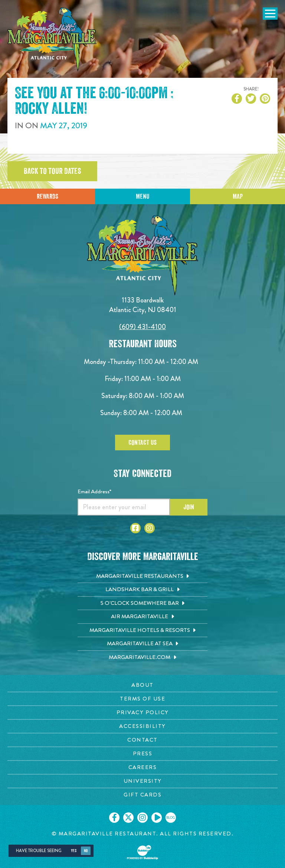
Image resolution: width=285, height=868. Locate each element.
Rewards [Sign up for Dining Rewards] (47, 196)
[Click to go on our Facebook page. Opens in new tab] (114, 818)
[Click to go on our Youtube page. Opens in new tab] (157, 818)
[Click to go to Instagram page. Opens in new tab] (150, 528)
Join (189, 507)
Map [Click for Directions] (238, 196)
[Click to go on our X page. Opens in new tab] (128, 818)
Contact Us (142, 443)
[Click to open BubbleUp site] (142, 852)
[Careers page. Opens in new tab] (142, 767)
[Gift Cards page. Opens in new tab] (142, 795)
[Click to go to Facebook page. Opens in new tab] (135, 528)
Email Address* (94, 491)
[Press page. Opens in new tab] (142, 754)
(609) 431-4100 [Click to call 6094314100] (142, 327)
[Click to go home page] (52, 39)
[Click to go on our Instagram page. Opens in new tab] (142, 818)
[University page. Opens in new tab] (142, 781)
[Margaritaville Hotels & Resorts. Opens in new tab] (142, 630)
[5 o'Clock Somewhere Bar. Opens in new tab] (142, 603)
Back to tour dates (52, 171)
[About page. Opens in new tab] (142, 685)
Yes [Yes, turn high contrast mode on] (74, 851)
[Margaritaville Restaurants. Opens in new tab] (142, 576)
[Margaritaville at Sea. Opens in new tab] (142, 644)
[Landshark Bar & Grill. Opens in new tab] (142, 590)
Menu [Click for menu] (142, 196)
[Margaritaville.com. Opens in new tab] (142, 657)
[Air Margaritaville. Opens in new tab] (142, 617)
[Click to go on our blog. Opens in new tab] (171, 818)
